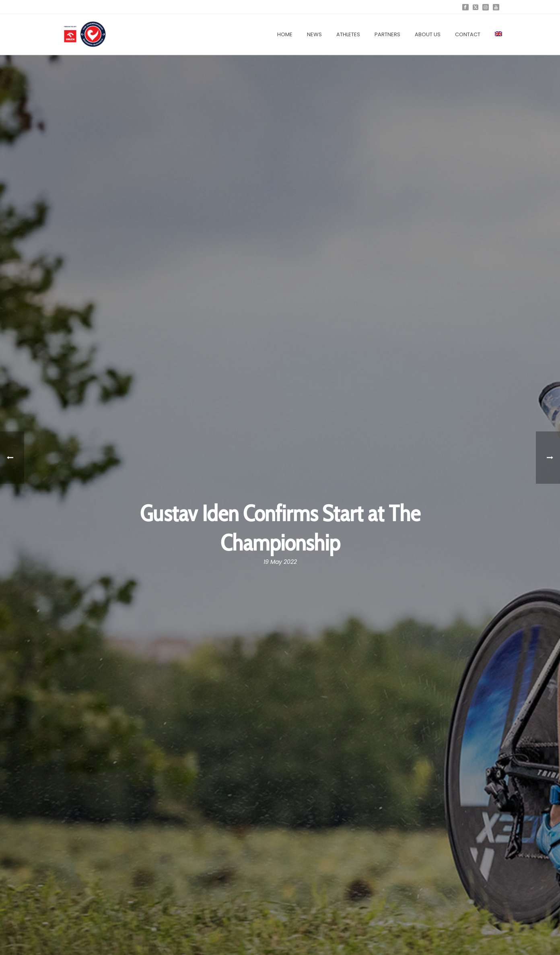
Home (285, 34)
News (314, 34)
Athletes (348, 34)
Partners (387, 34)
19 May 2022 (280, 562)
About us (428, 34)
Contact (468, 34)
